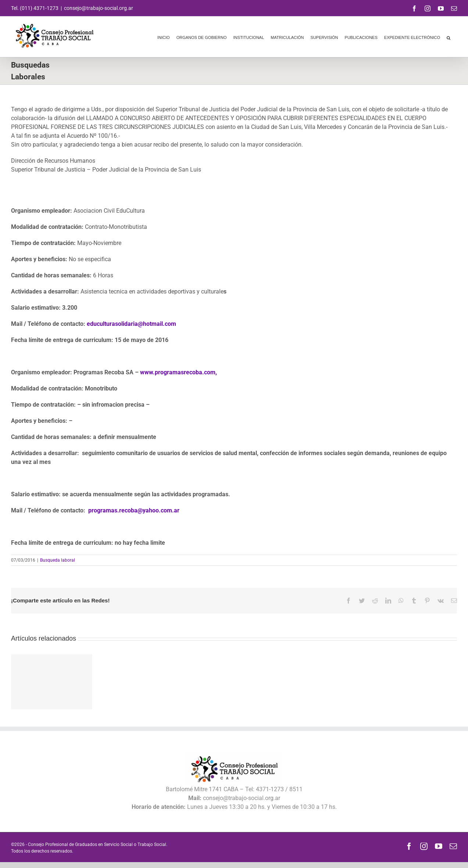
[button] (449, 37)
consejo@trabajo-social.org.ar (99, 8)
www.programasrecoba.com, (178, 372)
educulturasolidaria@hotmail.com (131, 324)
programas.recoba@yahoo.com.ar (134, 510)
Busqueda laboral (58, 560)
